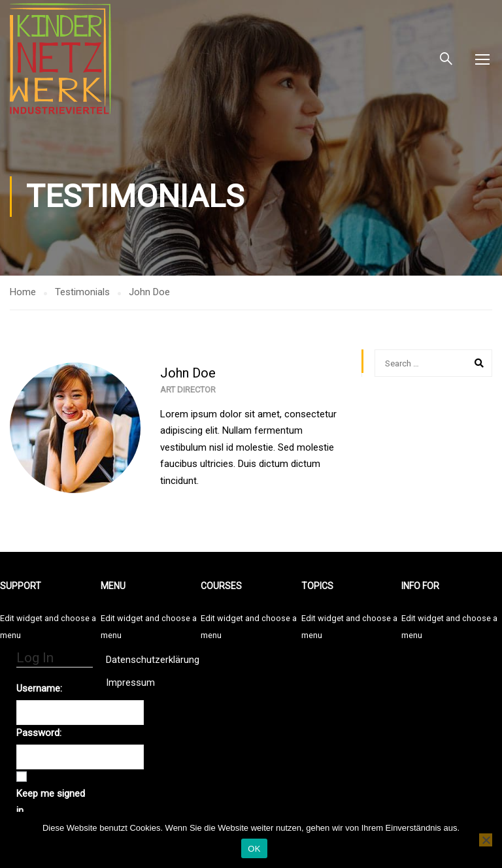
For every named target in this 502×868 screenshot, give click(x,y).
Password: (39, 733)
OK (254, 849)
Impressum (130, 683)
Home (23, 292)
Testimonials (82, 292)
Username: (39, 688)
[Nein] (486, 840)
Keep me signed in (51, 802)
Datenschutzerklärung (153, 660)
